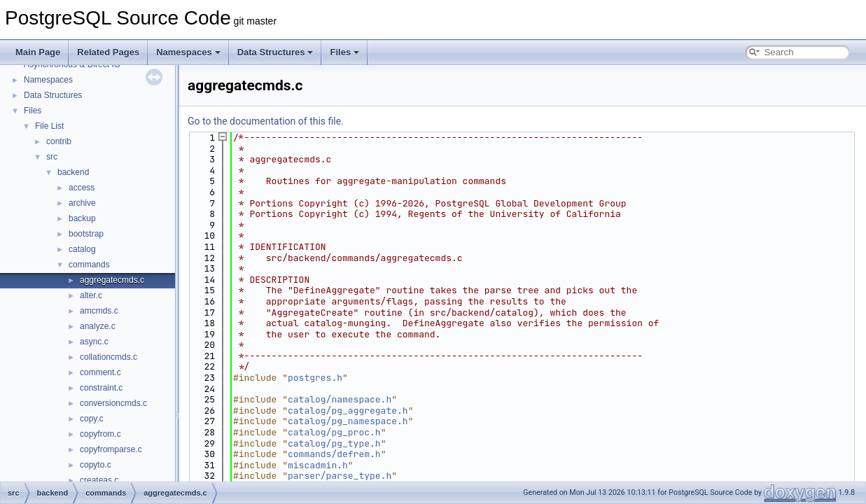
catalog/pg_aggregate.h (348, 411)
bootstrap (86, 234)
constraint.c (101, 388)
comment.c (100, 372)
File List (49, 126)
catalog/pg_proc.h (334, 432)
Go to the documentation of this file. (266, 121)
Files (344, 52)
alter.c (91, 295)
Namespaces (188, 52)
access (82, 188)
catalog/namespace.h (340, 399)
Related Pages (108, 52)
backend (73, 172)
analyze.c (98, 326)
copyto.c (96, 465)
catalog (82, 249)
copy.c (92, 419)
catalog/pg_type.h (334, 443)
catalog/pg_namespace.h (348, 421)
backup (82, 218)
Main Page (38, 52)
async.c (94, 342)
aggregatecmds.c (112, 280)
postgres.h (315, 378)
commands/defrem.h (334, 454)
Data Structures (275, 52)
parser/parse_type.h (340, 476)
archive (82, 203)
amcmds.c (99, 311)
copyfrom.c (100, 434)
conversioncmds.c (113, 403)
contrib (59, 141)
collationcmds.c (109, 357)
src (52, 157)
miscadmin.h (318, 465)
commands (89, 265)
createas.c (99, 480)
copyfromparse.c (111, 449)
